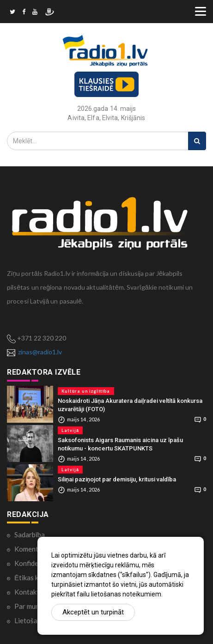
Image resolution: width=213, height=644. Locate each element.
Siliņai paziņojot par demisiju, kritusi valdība (117, 479)
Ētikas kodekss (37, 577)
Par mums (29, 606)
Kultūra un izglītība (86, 391)
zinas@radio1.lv (40, 352)
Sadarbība (30, 535)
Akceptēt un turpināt (93, 612)
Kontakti (28, 592)
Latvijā (70, 430)
